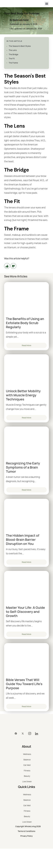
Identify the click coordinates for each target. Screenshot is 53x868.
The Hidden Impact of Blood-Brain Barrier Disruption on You (23, 540)
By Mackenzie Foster (19, 20)
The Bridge (13, 54)
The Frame (13, 63)
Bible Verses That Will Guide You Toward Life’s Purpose (24, 684)
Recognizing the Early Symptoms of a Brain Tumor (23, 467)
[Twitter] (23, 734)
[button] (47, 4)
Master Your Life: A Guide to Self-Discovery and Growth (25, 612)
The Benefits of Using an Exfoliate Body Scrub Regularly (25, 323)
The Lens (13, 50)
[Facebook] (16, 734)
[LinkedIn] (36, 734)
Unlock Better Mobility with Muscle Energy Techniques (23, 395)
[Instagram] (30, 734)
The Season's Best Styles (20, 46)
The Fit (12, 58)
